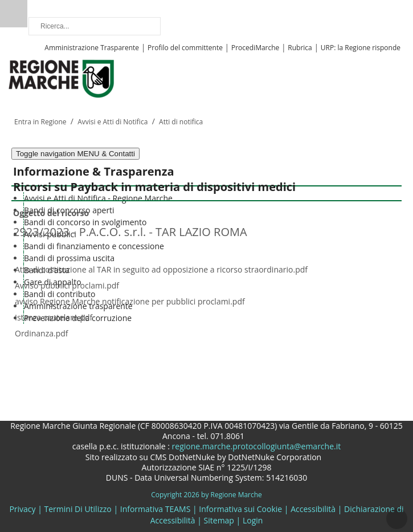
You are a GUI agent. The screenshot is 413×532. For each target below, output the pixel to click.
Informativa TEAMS (156, 509)
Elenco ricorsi (42, 348)
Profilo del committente (185, 48)
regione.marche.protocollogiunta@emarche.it (255, 446)
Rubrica (300, 48)
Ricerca (14, 14)
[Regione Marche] (62, 78)
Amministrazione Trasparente (92, 48)
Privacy (22, 509)
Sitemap (219, 520)
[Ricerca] (95, 26)
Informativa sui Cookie (240, 509)
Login (253, 520)
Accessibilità (313, 509)
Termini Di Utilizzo (78, 509)
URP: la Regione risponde (361, 48)
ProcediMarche (255, 48)
